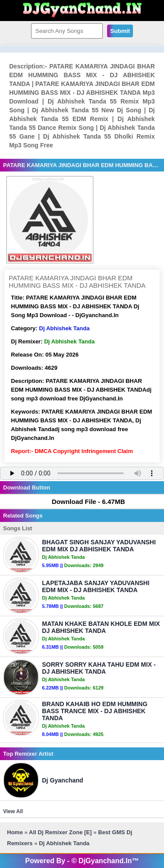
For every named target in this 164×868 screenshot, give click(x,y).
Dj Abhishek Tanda (64, 328)
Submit (120, 31)
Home (15, 832)
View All (13, 811)
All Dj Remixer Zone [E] (60, 832)
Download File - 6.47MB (84, 502)
